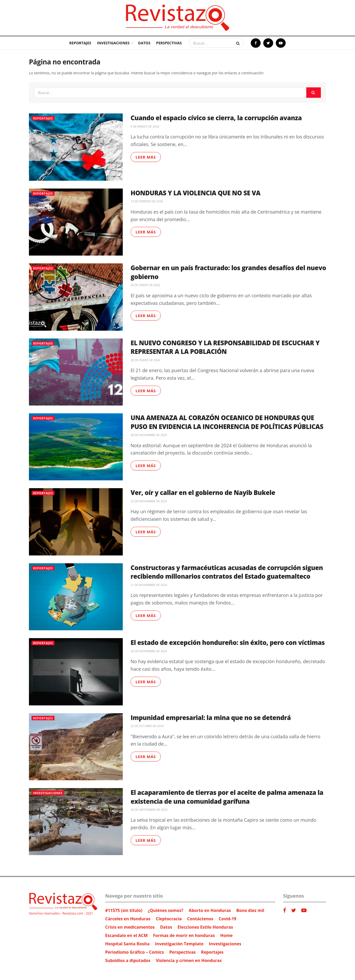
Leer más (146, 157)
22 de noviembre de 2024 (149, 501)
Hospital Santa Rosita (127, 944)
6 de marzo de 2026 (145, 126)
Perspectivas (169, 43)
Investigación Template (179, 944)
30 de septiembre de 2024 (149, 810)
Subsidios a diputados (128, 960)
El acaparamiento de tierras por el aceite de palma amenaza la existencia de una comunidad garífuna (227, 797)
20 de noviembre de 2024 (149, 651)
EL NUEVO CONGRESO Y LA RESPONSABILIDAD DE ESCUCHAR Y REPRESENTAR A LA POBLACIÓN (225, 347)
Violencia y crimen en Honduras (189, 960)
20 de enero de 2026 (145, 360)
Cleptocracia (169, 919)
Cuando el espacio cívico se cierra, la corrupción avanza (216, 118)
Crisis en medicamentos (130, 927)
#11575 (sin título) (124, 910)
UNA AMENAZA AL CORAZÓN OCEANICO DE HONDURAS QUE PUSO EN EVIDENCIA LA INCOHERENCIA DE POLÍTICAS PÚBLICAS (227, 422)
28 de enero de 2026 (145, 285)
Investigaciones (113, 43)
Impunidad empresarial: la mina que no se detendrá (211, 718)
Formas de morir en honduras (184, 935)
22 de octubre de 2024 (147, 726)
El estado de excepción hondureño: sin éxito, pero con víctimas (228, 642)
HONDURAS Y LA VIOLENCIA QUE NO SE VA (195, 193)
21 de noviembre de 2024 (149, 585)
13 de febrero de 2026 (147, 201)
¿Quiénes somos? (166, 910)
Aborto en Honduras (210, 910)
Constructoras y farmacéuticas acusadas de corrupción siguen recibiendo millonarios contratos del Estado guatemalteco (227, 572)
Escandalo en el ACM (127, 935)
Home (226, 935)
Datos (144, 43)
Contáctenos (200, 919)
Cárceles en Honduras (128, 919)
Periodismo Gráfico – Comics (135, 952)
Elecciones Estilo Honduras (205, 927)
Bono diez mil (250, 910)
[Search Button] (238, 43)
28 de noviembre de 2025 (149, 435)
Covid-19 (228, 919)
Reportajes (80, 43)
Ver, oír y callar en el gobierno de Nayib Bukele (203, 492)
